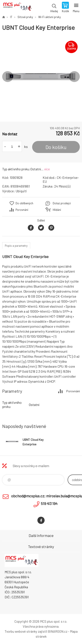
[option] (41, 76)
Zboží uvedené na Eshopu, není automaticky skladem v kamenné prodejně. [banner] (17, 8)
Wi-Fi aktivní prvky (50, 17)
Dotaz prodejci (62, 203)
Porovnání (22, 210)
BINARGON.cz (58, 631)
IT (11, 17)
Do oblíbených (24, 203)
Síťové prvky (25, 17)
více (47, 169)
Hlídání (57, 210)
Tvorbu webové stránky (21, 631)
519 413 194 (49, 503)
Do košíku (56, 147)
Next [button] (74, 77)
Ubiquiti (21, 191)
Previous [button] (8, 77)
